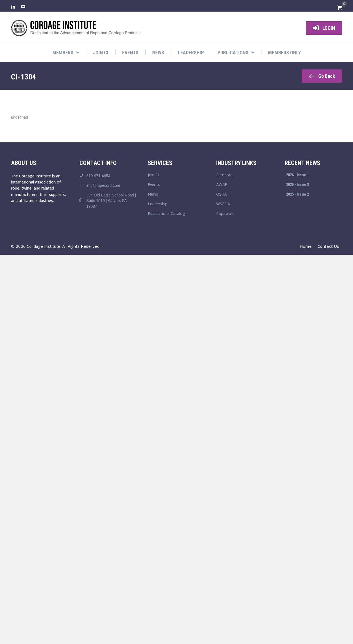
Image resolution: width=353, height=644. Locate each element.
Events (154, 185)
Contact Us (328, 246)
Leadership (158, 204)
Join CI (153, 175)
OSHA (221, 195)
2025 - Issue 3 (297, 185)
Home (306, 246)
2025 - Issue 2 (297, 194)
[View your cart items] (339, 8)
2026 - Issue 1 (297, 175)
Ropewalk (225, 214)
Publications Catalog (166, 214)
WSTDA (223, 204)
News (153, 195)
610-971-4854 (98, 176)
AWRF (222, 185)
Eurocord (224, 175)
